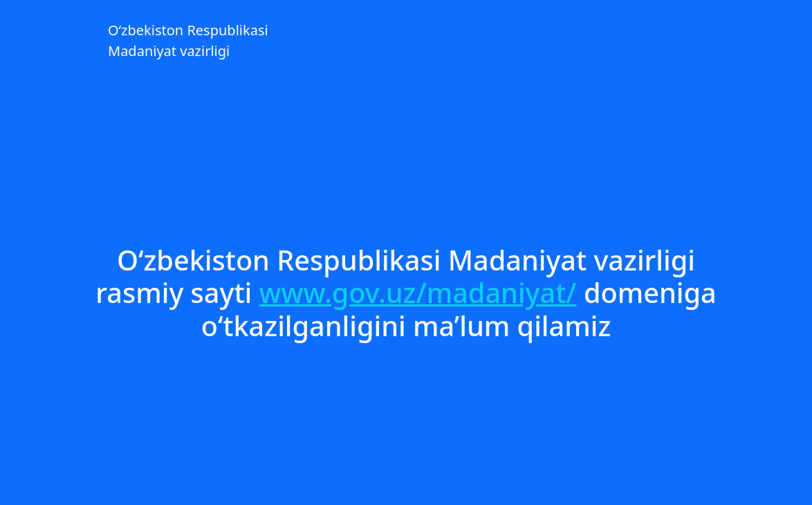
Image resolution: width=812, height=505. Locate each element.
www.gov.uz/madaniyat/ (418, 293)
